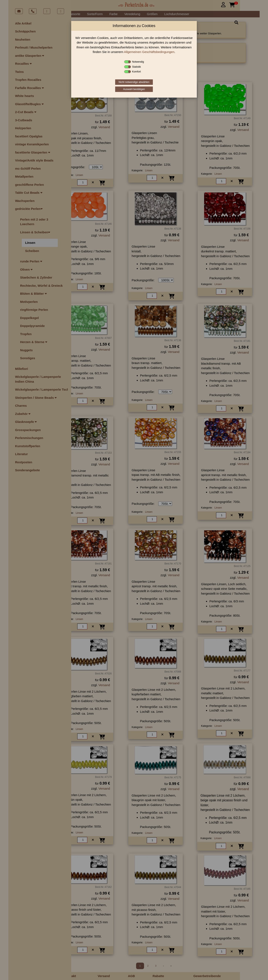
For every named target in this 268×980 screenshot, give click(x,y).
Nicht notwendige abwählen (134, 82)
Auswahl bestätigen (134, 89)
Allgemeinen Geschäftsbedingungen (149, 52)
